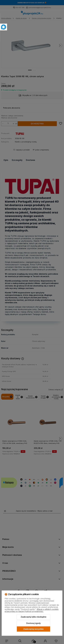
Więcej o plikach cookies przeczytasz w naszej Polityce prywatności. (32, 610)
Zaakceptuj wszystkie (33, 629)
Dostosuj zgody (33, 623)
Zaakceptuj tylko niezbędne (33, 617)
